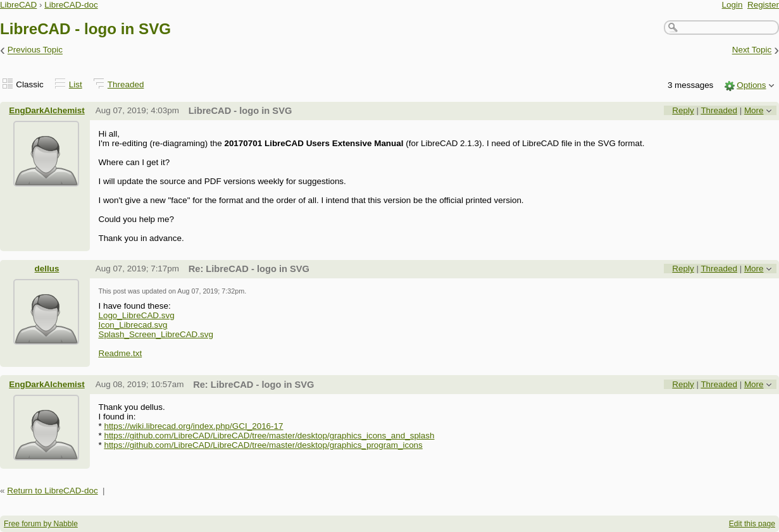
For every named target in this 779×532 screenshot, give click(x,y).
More (754, 110)
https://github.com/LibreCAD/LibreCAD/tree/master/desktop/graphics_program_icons (263, 445)
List (76, 84)
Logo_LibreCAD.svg (136, 315)
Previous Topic (35, 50)
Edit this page (752, 524)
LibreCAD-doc (71, 5)
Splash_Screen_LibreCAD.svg (156, 334)
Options (751, 85)
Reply (683, 110)
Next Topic (752, 50)
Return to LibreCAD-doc (52, 491)
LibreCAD (18, 5)
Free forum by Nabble (41, 524)
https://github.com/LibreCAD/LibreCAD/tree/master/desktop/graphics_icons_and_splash (269, 436)
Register (763, 5)
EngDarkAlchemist (47, 110)
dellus (47, 269)
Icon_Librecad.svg (133, 325)
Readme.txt (120, 353)
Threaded (126, 84)
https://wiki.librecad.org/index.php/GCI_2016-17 (193, 426)
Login (732, 5)
